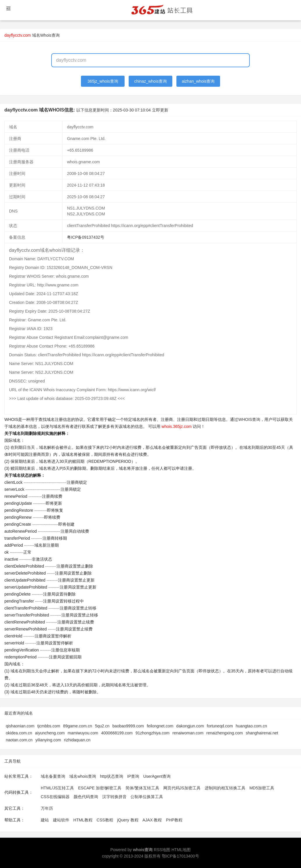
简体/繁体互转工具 (142, 788)
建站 (45, 820)
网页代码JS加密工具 (182, 788)
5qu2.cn (102, 726)
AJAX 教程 (152, 820)
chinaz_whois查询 (150, 81)
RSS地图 (162, 850)
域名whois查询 (83, 776)
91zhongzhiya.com (152, 733)
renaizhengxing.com (225, 733)
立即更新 (160, 110)
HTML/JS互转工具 (57, 788)
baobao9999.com (128, 726)
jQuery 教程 (128, 820)
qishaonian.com (20, 726)
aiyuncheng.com (50, 733)
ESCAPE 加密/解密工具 (100, 788)
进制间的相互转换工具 (225, 788)
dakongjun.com (190, 726)
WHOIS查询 (249, 419)
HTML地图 (181, 850)
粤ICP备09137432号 (86, 237)
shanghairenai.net (262, 733)
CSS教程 (105, 820)
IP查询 (133, 776)
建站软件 (61, 820)
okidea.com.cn (19, 733)
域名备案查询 (53, 776)
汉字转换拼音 (114, 797)
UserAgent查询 (157, 776)
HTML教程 (83, 820)
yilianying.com (48, 740)
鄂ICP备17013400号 (180, 856)
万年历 (47, 808)
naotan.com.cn (19, 740)
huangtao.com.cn (251, 726)
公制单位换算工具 (147, 797)
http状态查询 (112, 776)
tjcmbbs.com (49, 726)
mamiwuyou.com (83, 733)
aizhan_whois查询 (198, 81)
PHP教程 (174, 820)
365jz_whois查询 (103, 81)
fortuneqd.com (220, 726)
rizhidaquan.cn (77, 740)
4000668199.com (117, 733)
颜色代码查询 (86, 797)
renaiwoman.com (188, 733)
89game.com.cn (78, 726)
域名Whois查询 (46, 35)
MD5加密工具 (262, 788)
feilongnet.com (160, 726)
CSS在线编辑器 (55, 797)
